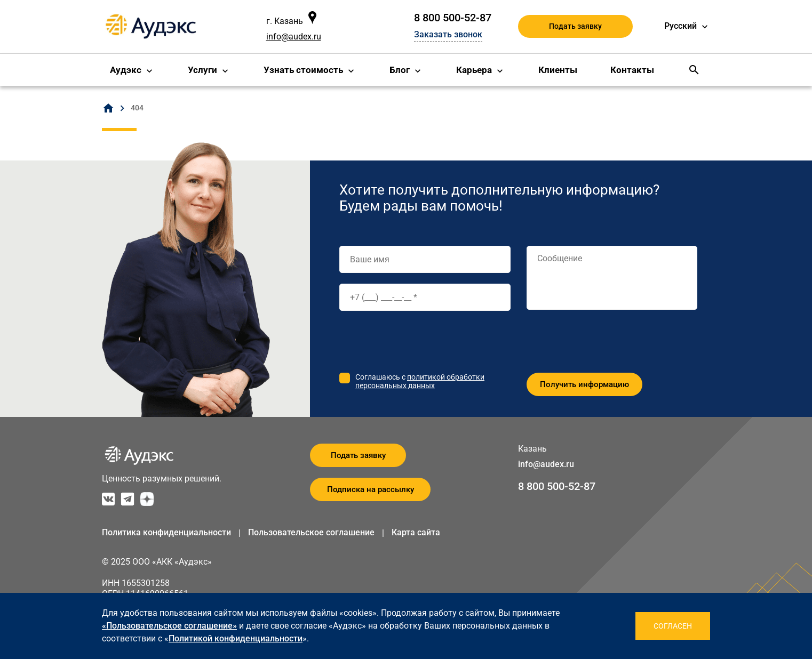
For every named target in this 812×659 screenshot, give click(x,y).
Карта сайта (416, 532)
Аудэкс (126, 70)
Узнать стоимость (303, 70)
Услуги (202, 70)
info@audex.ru (294, 37)
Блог (400, 70)
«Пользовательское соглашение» (169, 626)
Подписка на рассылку (371, 489)
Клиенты (558, 70)
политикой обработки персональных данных (420, 381)
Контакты (632, 70)
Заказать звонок (448, 34)
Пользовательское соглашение (311, 532)
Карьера (474, 70)
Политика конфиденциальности (166, 532)
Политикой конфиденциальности (236, 638)
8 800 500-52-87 (453, 18)
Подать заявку (575, 26)
